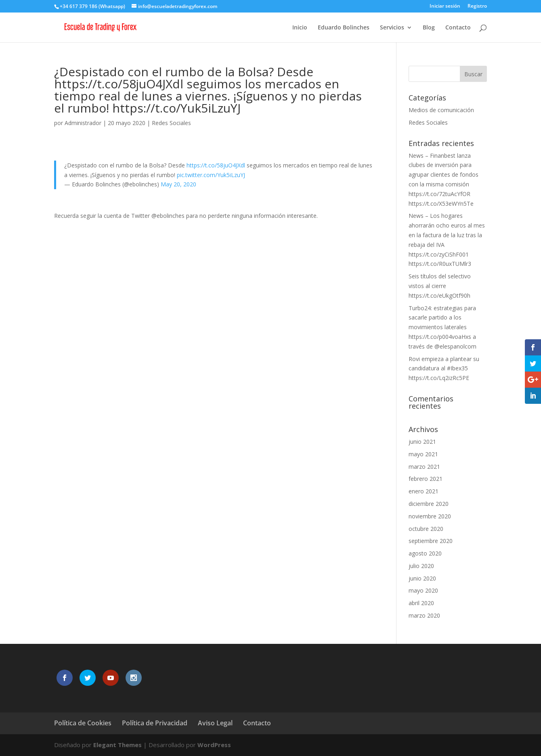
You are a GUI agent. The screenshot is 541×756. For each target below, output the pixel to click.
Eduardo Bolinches (344, 28)
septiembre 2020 (431, 541)
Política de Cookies (83, 723)
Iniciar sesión (445, 6)
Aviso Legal (215, 723)
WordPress (214, 745)
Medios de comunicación (441, 110)
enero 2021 (424, 491)
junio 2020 (422, 578)
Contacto (458, 28)
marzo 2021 (424, 467)
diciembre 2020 (429, 504)
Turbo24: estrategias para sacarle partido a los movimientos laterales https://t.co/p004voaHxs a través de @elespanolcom (442, 327)
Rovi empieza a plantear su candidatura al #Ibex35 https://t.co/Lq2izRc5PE (444, 369)
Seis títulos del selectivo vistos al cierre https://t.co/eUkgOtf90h (440, 286)
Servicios (392, 28)
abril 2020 (421, 603)
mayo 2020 (423, 590)
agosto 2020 (425, 553)
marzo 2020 (424, 615)
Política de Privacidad (155, 723)
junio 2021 (422, 442)
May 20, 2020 (178, 184)
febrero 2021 (426, 479)
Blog (429, 28)
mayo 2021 (423, 454)
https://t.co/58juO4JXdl (216, 165)
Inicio (300, 28)
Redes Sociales (171, 123)
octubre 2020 (426, 529)
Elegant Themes (117, 745)
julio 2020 (421, 566)
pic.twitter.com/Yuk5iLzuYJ (211, 175)
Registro (477, 6)
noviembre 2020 (430, 516)
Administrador (83, 123)
